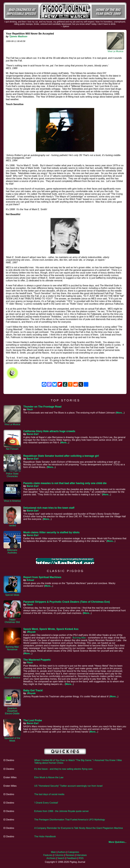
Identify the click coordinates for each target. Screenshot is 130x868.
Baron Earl (33, 434)
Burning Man (79, 638)
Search (61, 858)
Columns (59, 855)
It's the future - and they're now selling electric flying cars (63, 769)
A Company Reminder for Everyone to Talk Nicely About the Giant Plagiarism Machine (79, 828)
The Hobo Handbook (45, 836)
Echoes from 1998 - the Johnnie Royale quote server (61, 811)
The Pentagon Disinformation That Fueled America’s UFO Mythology (70, 820)
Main (53, 852)
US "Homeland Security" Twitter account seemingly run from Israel (68, 786)
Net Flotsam (12, 449)
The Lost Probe (33, 720)
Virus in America (12, 501)
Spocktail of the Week (12, 739)
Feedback (72, 858)
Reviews (70, 855)
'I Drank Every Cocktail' (46, 803)
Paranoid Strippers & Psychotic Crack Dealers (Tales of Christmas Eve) (67, 602)
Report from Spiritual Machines (42, 577)
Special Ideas (12, 595)
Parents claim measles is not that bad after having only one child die (65, 483)
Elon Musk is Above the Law (49, 777)
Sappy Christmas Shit (12, 621)
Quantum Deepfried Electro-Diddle (12, 711)
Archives (51, 858)
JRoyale (31, 632)
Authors (62, 852)
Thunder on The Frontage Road (42, 407)
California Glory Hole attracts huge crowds (49, 431)
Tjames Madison (18, 36)
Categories (73, 852)
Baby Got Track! (33, 690)
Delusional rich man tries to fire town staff (49, 508)
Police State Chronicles (12, 475)
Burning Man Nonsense (12, 648)
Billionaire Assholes (12, 551)
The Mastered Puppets (37, 660)
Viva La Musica (115, 51)
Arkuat (30, 580)
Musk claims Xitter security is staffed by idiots (51, 532)
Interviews (81, 855)
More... (120, 413)
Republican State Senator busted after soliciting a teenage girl (61, 456)
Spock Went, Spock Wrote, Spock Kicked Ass (51, 629)
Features (48, 855)
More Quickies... (118, 842)
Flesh (30, 409)
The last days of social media (49, 794)
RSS (81, 858)
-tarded (12, 525)
